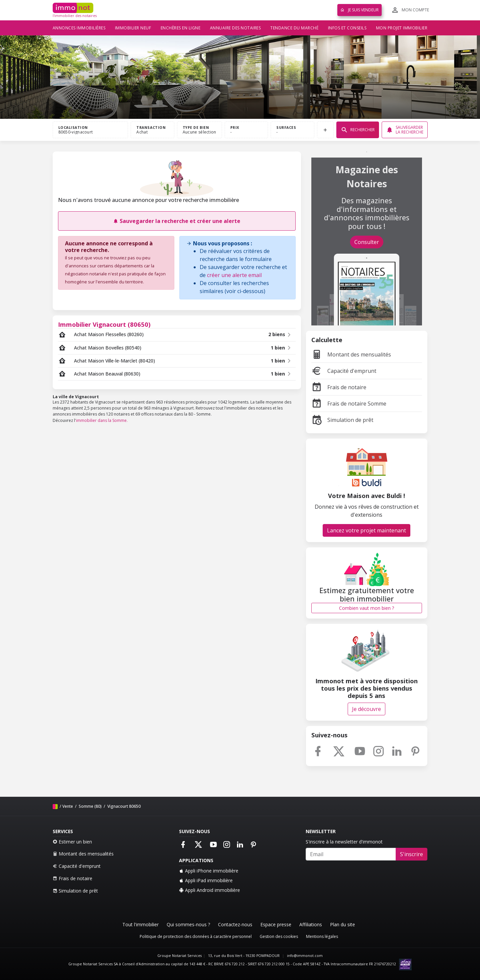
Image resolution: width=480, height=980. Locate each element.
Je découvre (366, 709)
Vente (68, 806)
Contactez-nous (235, 924)
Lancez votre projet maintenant (366, 530)
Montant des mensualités (351, 354)
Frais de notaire (339, 387)
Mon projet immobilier (402, 28)
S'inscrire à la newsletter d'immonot (344, 842)
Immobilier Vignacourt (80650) (104, 324)
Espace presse (276, 924)
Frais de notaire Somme (349, 404)
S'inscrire (411, 854)
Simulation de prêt (342, 420)
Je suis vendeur (359, 10)
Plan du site (342, 924)
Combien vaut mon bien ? (366, 608)
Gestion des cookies (279, 936)
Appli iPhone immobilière (209, 871)
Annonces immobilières (79, 28)
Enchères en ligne (181, 28)
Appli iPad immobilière (206, 880)
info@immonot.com (305, 956)
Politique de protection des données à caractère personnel (196, 936)
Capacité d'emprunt (344, 371)
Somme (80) (90, 806)
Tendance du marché (294, 28)
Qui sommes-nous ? (188, 924)
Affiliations (311, 924)
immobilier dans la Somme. (102, 420)
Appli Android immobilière (209, 890)
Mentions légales (322, 936)
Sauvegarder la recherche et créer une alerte (177, 221)
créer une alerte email (234, 275)
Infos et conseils (347, 28)
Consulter (367, 242)
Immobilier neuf (133, 28)
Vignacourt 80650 (123, 806)
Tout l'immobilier (140, 924)
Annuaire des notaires (235, 28)
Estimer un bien (72, 842)
